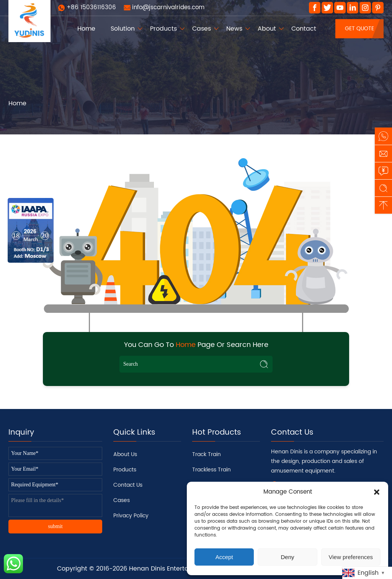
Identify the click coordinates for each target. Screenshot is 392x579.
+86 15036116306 (91, 7)
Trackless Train (212, 470)
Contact (304, 29)
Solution (123, 29)
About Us (125, 454)
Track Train (207, 454)
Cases (202, 29)
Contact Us (128, 485)
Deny (287, 557)
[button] (377, 492)
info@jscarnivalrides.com (168, 7)
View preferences (351, 557)
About (267, 29)
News (234, 29)
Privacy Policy (131, 516)
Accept (224, 557)
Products (163, 29)
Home (86, 29)
